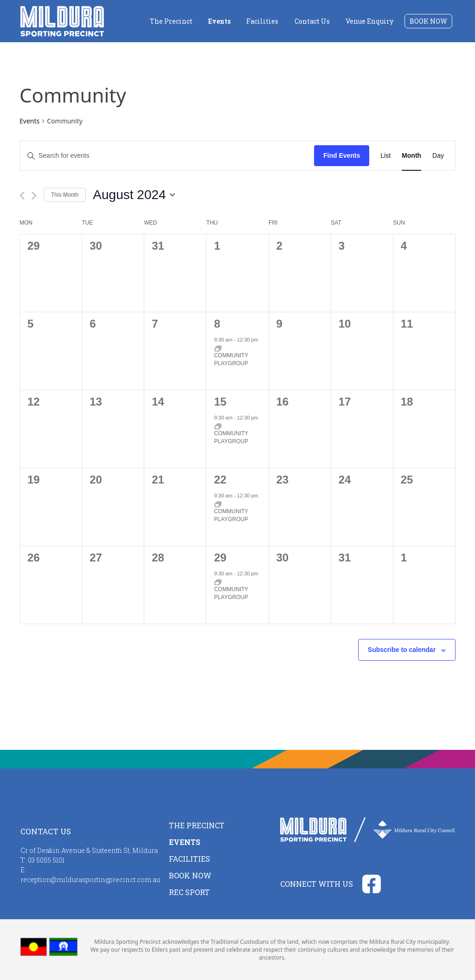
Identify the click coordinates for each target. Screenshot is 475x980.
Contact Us (312, 21)
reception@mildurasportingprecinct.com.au (90, 880)
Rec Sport (189, 892)
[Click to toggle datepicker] (134, 195)
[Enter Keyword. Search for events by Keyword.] (167, 156)
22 (220, 480)
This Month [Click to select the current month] (65, 195)
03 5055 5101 (46, 860)
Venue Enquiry (369, 21)
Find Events (342, 155)
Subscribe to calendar (402, 650)
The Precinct (171, 21)
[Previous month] (22, 196)
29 (220, 558)
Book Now (428, 21)
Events (219, 21)
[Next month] (34, 196)
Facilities (262, 21)
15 (220, 402)
